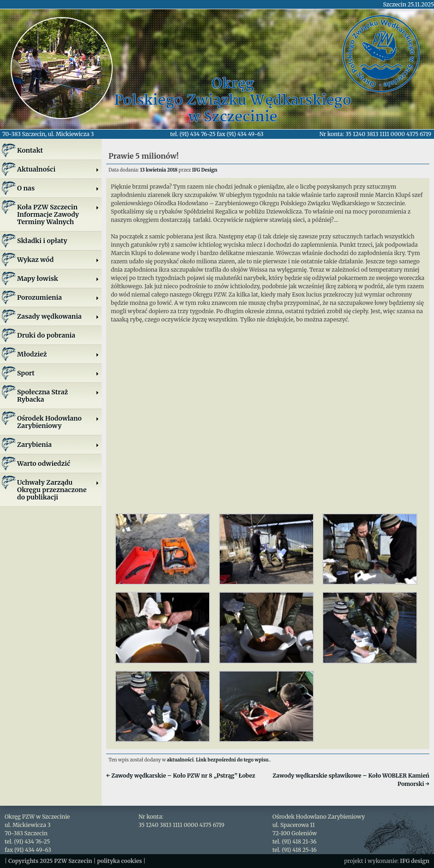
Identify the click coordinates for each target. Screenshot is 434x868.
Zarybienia (58, 445)
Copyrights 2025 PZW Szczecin (50, 861)
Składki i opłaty (42, 241)
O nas (58, 188)
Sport (58, 373)
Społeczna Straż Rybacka (58, 396)
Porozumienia (58, 297)
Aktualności (58, 169)
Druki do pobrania (46, 335)
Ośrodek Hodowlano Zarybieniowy (58, 422)
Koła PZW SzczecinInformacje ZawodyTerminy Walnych (58, 214)
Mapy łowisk (58, 279)
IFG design (415, 861)
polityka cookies (119, 861)
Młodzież (58, 354)
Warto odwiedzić (44, 464)
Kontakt (30, 150)
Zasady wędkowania (58, 316)
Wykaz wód (58, 260)
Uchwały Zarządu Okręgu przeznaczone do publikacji (58, 490)
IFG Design (205, 170)
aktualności (181, 760)
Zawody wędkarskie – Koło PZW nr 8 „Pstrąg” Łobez (181, 776)
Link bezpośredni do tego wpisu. (233, 760)
